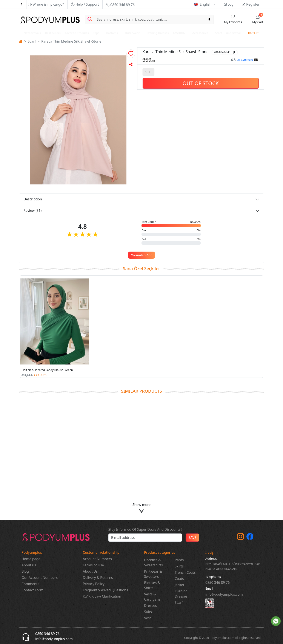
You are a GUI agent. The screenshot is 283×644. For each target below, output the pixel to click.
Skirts (179, 566)
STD (148, 72)
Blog (25, 571)
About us (29, 565)
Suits (148, 612)
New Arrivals (32, 33)
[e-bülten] (145, 538)
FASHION (179, 33)
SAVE (192, 538)
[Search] (150, 19)
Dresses (150, 606)
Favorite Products (77, 33)
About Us (90, 571)
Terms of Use (93, 565)
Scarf (218, 33)
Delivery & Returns (98, 578)
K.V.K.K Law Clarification (102, 596)
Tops (97, 33)
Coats (179, 579)
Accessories (201, 33)
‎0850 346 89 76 (218, 583)
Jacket (180, 585)
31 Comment (248, 60)
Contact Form (32, 590)
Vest (148, 618)
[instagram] (240, 538)
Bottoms (112, 33)
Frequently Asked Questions (105, 590)
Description (33, 199)
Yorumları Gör (141, 255)
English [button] (206, 4)
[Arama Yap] (90, 19)
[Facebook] (250, 538)
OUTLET (253, 33)
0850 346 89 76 (120, 5)
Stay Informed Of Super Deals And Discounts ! (145, 529)
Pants (179, 560)
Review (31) (32, 211)
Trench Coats (185, 572)
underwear (234, 33)
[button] (131, 54)
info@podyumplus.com (224, 594)
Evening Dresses (158, 33)
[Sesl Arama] (209, 19)
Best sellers (53, 33)
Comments (30, 584)
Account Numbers (97, 559)
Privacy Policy (94, 584)
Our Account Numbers (40, 578)
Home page (31, 559)
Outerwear (132, 33)
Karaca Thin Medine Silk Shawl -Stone (71, 41)
